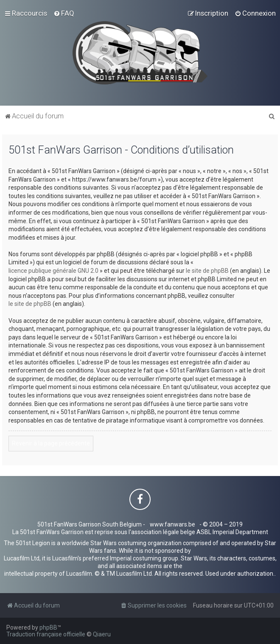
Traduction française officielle (46, 634)
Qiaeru (102, 634)
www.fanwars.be (172, 524)
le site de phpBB (207, 271)
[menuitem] (64, 13)
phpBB (48, 627)
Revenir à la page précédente (51, 443)
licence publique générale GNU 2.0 (53, 271)
